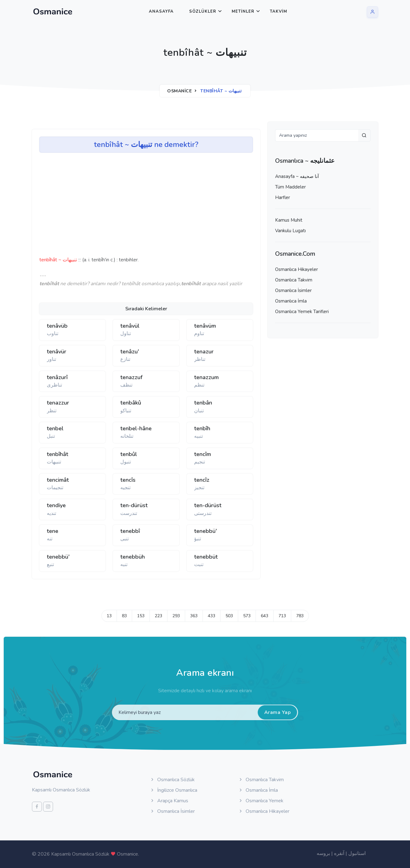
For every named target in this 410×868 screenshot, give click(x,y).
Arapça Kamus (169, 801)
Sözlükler (203, 11)
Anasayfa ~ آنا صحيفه (297, 176)
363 (194, 616)
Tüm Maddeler (290, 187)
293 (176, 616)
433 (212, 616)
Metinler (243, 11)
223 (158, 616)
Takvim (279, 11)
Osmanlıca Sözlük (172, 780)
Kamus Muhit (289, 220)
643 (265, 616)
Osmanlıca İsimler (293, 290)
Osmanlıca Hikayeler (296, 269)
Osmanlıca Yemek (261, 801)
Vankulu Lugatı (290, 231)
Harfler (283, 197)
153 (141, 616)
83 (124, 616)
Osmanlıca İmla (291, 301)
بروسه (323, 853)
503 (229, 616)
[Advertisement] (136, 206)
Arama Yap (278, 712)
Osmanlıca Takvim (294, 280)
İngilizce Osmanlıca (174, 790)
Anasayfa (161, 11)
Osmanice (179, 91)
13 (109, 616)
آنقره (339, 853)
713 (282, 616)
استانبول (357, 853)
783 (300, 616)
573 (247, 616)
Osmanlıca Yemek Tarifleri (302, 312)
